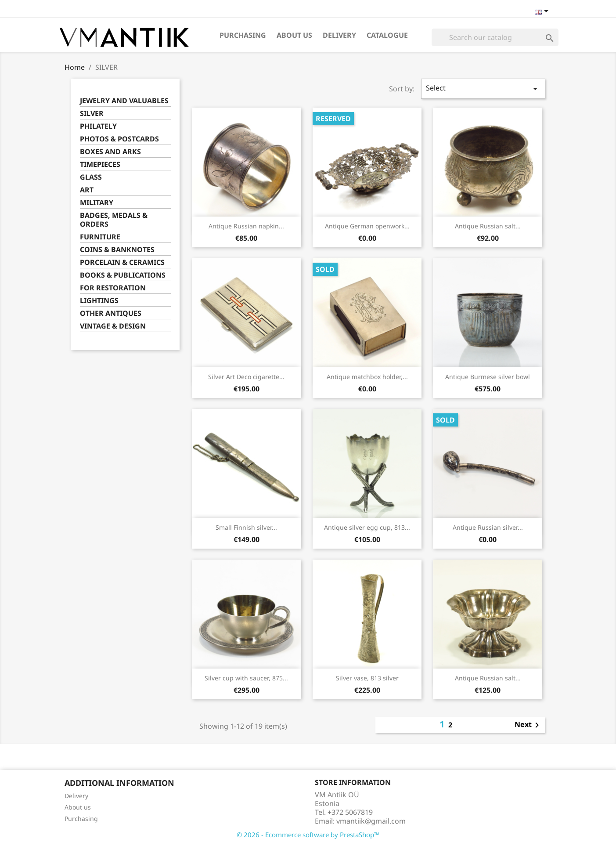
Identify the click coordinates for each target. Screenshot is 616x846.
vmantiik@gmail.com (371, 821)
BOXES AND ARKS (110, 152)
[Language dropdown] (543, 12)
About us (294, 35)
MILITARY (97, 203)
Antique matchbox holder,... (367, 377)
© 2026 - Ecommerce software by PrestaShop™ (308, 835)
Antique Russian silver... (488, 527)
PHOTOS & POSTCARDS (119, 139)
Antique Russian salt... (488, 226)
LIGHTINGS (99, 301)
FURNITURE (100, 237)
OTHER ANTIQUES (111, 313)
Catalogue (387, 35)
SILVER (92, 114)
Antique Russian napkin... (246, 226)
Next (528, 725)
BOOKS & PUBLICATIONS (123, 275)
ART (87, 190)
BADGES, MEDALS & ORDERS (114, 220)
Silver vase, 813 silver (367, 678)
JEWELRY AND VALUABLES (124, 101)
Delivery (339, 35)
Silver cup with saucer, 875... (246, 678)
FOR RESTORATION (113, 288)
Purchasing (243, 35)
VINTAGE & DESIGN (113, 326)
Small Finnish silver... (246, 527)
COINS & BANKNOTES (117, 250)
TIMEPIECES (100, 164)
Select (483, 89)
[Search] (495, 37)
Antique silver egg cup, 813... (367, 527)
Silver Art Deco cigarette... (246, 377)
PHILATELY (98, 126)
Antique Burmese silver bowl (488, 377)
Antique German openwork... (367, 226)
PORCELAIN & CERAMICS (122, 262)
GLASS (91, 177)
